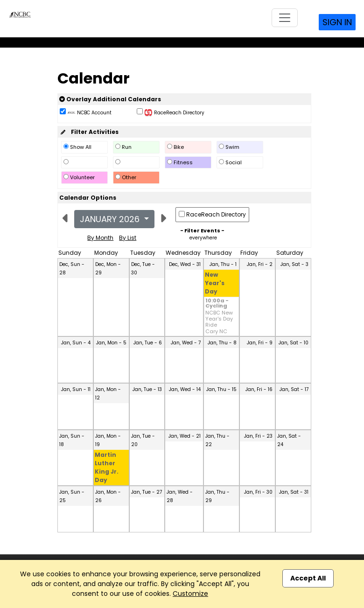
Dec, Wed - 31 (185, 264)
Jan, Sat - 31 (294, 492)
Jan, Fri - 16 (259, 389)
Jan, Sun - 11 (76, 389)
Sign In (337, 22)
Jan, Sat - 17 (294, 389)
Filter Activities (89, 132)
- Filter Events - (202, 231)
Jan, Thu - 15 (221, 389)
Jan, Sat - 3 (294, 264)
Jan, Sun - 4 (76, 343)
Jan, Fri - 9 (260, 343)
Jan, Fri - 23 (258, 436)
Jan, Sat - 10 (294, 343)
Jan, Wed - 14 (185, 389)
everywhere (203, 238)
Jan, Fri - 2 (260, 264)
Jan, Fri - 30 (258, 492)
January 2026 (111, 219)
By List (128, 238)
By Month (100, 238)
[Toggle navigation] (285, 18)
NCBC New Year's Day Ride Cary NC (219, 322)
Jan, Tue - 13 (147, 389)
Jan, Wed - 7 (186, 343)
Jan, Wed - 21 (185, 436)
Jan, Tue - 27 (147, 492)
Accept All (308, 578)
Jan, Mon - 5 (111, 343)
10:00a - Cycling (217, 304)
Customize (190, 594)
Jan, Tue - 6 (148, 343)
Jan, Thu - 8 (222, 343)
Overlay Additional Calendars (110, 99)
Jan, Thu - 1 (223, 264)
